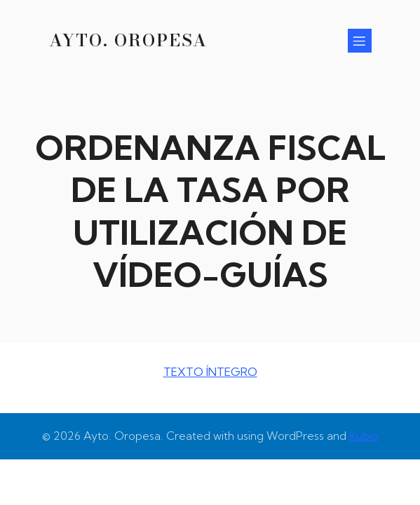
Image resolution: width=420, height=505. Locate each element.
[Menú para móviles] (360, 41)
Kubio (364, 436)
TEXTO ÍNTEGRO (210, 372)
